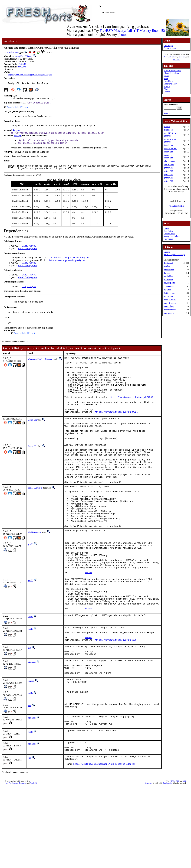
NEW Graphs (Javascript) (174, 255)
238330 (88, 621)
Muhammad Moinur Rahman (40, 368)
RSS (184, 851)
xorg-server (169, 164)
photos (122, 35)
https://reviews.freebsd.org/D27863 (131, 415)
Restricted (168, 280)
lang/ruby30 (29, 251)
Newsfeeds (168, 239)
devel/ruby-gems (28, 254)
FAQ (166, 79)
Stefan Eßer (33, 441)
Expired (167, 290)
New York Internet (171, 57)
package (17, 138)
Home (166, 228)
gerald (30, 586)
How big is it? (170, 81)
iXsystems (182, 57)
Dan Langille (167, 853)
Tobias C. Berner (35, 521)
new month (169, 313)
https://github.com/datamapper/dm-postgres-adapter (30, 75)
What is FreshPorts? (172, 71)
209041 (88, 695)
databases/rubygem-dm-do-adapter (69, 263)
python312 (169, 181)
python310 (169, 168)
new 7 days (169, 306)
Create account (170, 48)
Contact (167, 92)
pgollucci (32, 722)
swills (30, 672)
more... (167, 113)
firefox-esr (169, 130)
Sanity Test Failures (172, 236)
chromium (168, 152)
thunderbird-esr (171, 148)
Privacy (167, 86)
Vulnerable (169, 286)
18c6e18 (22, 64)
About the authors (171, 73)
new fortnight (170, 310)
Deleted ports (169, 234)
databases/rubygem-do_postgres (67, 266)
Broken (167, 266)
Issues (166, 76)
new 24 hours (170, 300)
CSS (177, 851)
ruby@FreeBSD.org (24, 56)
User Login (168, 45)
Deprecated (169, 270)
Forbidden (168, 276)
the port (16, 132)
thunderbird (169, 145)
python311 (169, 174)
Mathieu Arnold (34, 573)
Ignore (167, 273)
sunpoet (31, 744)
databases (15, 52)
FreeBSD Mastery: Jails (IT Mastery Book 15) (132, 31)
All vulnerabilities (177, 206)
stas (29, 825)
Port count (169, 263)
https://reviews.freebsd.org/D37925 (116, 433)
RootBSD (177, 59)
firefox (167, 126)
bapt (30, 769)
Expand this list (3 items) (17, 108)
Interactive (169, 296)
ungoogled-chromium (169, 156)
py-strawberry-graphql (170, 140)
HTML (172, 851)
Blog (166, 89)
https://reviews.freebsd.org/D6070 (116, 698)
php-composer (170, 161)
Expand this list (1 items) (24, 342)
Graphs (167, 252)
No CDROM (170, 283)
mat (29, 706)
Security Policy (170, 84)
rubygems (22, 67)
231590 (88, 664)
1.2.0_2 (7, 52)
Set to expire (169, 293)
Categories (168, 231)
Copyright (149, 853)
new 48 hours (170, 303)
